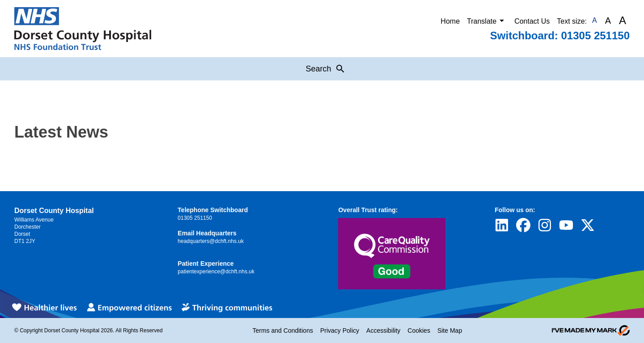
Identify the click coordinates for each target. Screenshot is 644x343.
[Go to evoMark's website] (591, 330)
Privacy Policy (340, 330)
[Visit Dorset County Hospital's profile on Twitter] (588, 225)
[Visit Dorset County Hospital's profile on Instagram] (545, 225)
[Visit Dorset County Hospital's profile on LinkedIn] (502, 225)
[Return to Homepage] (83, 29)
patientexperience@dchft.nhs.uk (216, 272)
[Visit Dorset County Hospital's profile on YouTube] (566, 225)
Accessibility (383, 330)
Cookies (419, 330)
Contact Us (532, 21)
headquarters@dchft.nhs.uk (211, 241)
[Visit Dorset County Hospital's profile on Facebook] (523, 225)
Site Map (450, 330)
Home (450, 21)
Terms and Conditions (283, 330)
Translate (487, 21)
